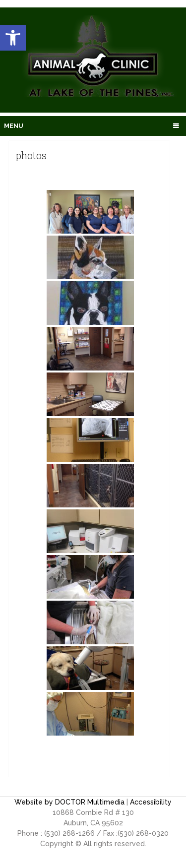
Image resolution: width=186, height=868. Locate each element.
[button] (13, 38)
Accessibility (151, 802)
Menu (14, 126)
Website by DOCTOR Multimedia (69, 802)
